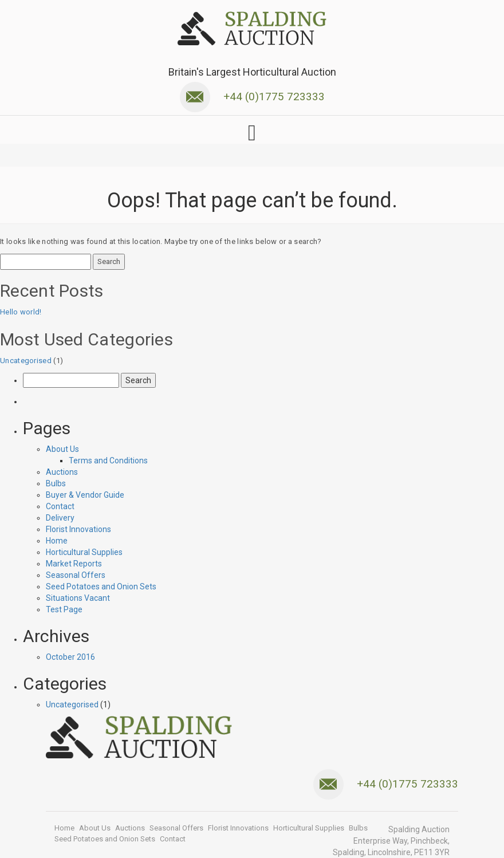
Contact (60, 506)
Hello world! (21, 312)
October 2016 (70, 657)
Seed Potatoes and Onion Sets (101, 587)
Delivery (60, 518)
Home (57, 541)
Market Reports (74, 564)
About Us (62, 449)
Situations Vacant (78, 598)
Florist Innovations (78, 529)
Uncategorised (26, 361)
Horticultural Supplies (84, 552)
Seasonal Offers (76, 575)
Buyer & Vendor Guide (85, 495)
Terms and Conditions (108, 461)
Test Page (64, 609)
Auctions (62, 472)
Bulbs (56, 483)
